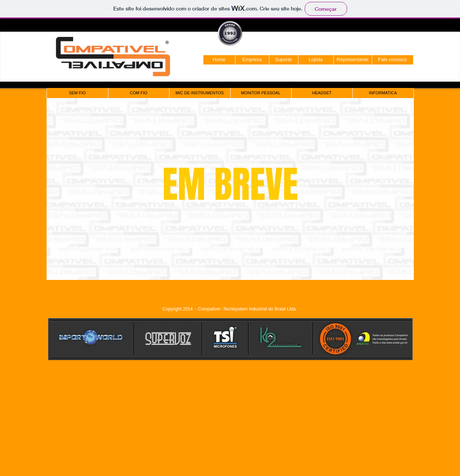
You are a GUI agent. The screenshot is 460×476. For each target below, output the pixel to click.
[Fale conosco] (393, 60)
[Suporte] (284, 60)
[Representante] (353, 60)
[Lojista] (316, 60)
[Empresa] (252, 60)
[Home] (219, 60)
